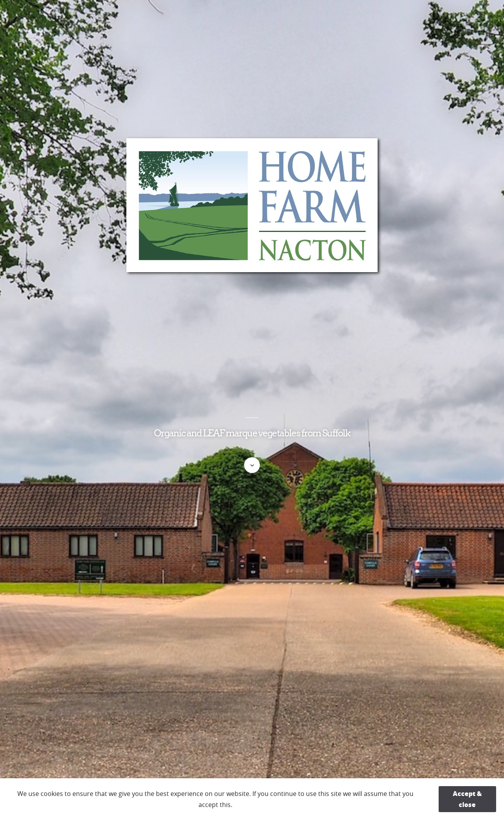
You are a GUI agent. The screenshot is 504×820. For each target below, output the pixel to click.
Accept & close (467, 799)
